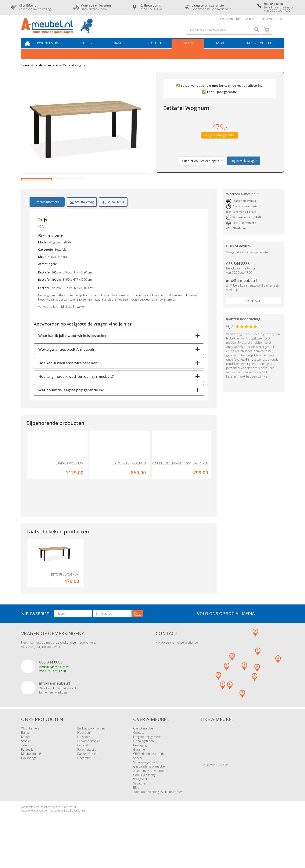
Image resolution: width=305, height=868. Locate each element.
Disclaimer (57, 843)
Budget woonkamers (91, 761)
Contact (253, 325)
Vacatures (140, 816)
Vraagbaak (140, 811)
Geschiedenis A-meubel (149, 799)
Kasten (124, 50)
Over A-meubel (230, 20)
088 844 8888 (238, 288)
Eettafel (82, 778)
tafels (37, 73)
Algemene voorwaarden (149, 803)
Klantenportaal (272, 20)
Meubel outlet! (259, 50)
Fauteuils (27, 782)
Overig (220, 50)
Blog (136, 820)
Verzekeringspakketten (149, 795)
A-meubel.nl (69, 839)
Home (25, 73)
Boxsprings (29, 790)
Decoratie (84, 790)
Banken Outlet (87, 786)
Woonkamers (54, 50)
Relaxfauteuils (87, 782)
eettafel (51, 73)
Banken (91, 50)
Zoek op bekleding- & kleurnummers (158, 824)
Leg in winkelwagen (244, 168)
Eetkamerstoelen (89, 773)
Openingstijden (143, 773)
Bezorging (140, 778)
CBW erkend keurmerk (148, 786)
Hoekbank (84, 765)
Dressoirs (84, 769)
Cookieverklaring (144, 807)
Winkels (251, 20)
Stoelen (157, 50)
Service (138, 790)
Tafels (189, 50)
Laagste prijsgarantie (147, 769)
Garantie (139, 782)
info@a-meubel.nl (242, 305)
